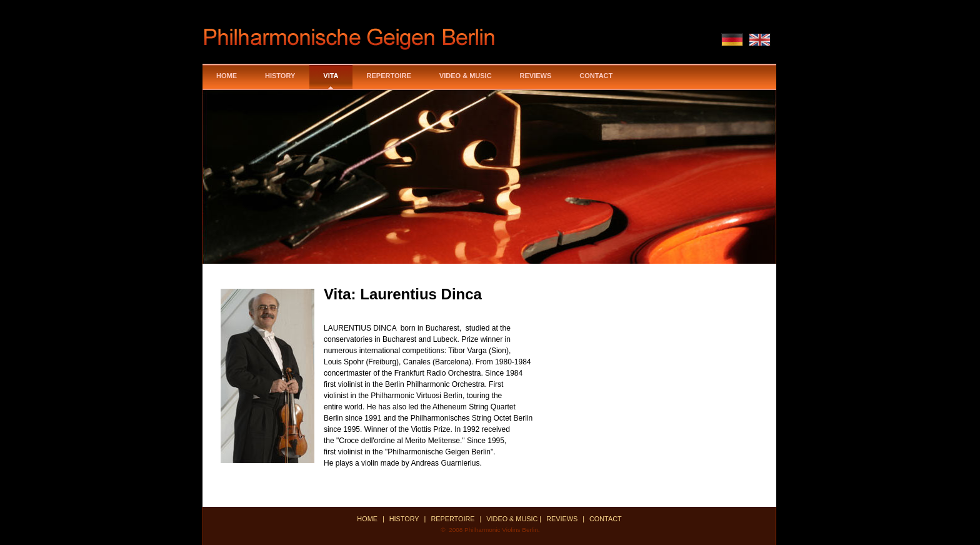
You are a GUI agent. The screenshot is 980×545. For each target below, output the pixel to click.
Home (227, 76)
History (280, 76)
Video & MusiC (466, 76)
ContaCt (606, 519)
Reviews (536, 76)
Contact (596, 76)
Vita (331, 76)
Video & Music (513, 519)
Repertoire (389, 76)
